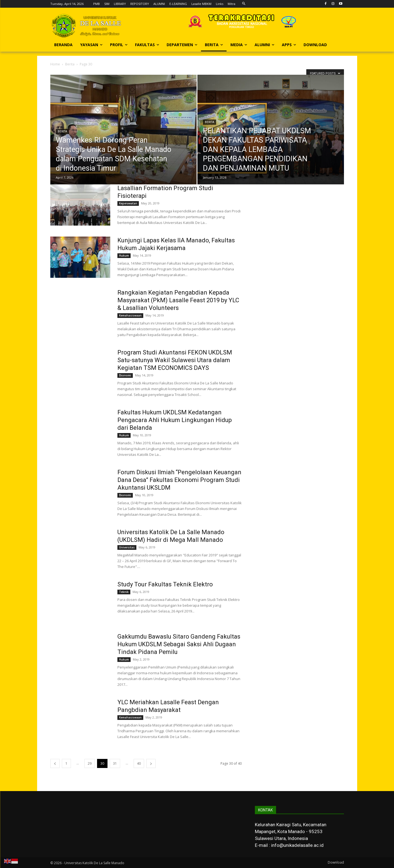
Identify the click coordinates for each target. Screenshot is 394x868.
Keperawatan (128, 203)
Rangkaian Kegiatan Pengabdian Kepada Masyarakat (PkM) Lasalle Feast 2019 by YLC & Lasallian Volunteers (178, 300)
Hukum (124, 256)
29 (90, 763)
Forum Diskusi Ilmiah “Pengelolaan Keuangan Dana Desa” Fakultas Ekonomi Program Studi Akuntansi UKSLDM (179, 480)
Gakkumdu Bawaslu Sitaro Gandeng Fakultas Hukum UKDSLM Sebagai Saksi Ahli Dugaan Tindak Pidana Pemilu (179, 644)
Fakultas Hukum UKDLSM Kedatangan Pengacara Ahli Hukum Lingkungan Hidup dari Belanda (175, 420)
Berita (70, 64)
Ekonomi (125, 375)
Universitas (127, 547)
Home (55, 64)
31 (115, 763)
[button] (244, 4)
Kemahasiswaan (130, 315)
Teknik (124, 592)
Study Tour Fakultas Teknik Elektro (165, 584)
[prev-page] (55, 763)
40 (139, 763)
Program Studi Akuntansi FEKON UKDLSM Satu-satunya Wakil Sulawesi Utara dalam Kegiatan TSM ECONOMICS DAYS (175, 360)
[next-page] (151, 763)
